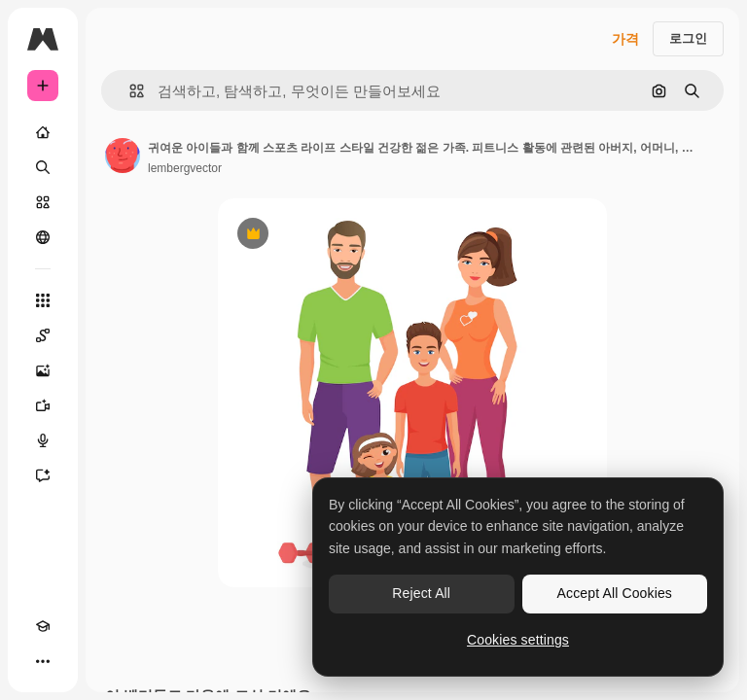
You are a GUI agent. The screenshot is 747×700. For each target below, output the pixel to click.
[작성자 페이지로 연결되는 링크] (123, 156)
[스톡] (43, 202)
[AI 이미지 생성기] (43, 370)
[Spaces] (43, 335)
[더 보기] (43, 661)
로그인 (688, 38)
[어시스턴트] (43, 475)
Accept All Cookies (615, 593)
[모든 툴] (43, 300)
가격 (625, 39)
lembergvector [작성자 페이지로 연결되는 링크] (185, 168)
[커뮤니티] (43, 237)
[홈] (43, 132)
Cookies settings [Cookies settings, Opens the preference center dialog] (518, 640)
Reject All (421, 593)
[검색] (43, 167)
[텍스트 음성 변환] (43, 440)
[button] (129, 91)
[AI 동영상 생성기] (43, 405)
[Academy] (43, 626)
